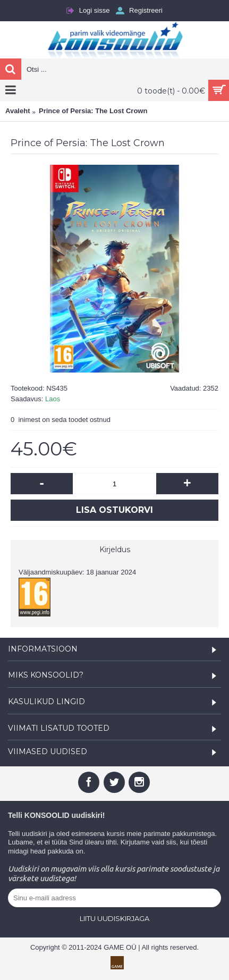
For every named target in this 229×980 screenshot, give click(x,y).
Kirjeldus (115, 550)
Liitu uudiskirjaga (114, 918)
